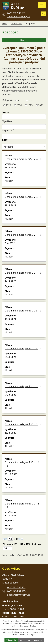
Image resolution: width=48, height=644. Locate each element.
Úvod (5, 23)
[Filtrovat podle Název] (24, 117)
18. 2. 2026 (10, 433)
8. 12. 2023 (10, 515)
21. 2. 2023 (10, 395)
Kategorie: (8, 100)
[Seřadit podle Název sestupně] (11, 112)
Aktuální (9, 181)
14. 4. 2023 (10, 281)
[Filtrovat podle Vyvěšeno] (24, 127)
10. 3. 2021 (10, 319)
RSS (32, 40)
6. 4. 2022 (10, 243)
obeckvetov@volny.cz (18, 16)
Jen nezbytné (25, 640)
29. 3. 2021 (10, 167)
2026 (41, 105)
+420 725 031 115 (16, 591)
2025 (30, 105)
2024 (19, 105)
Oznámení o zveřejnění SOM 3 (23, 311)
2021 (20, 100)
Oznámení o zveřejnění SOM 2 (23, 386)
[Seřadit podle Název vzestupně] (11, 111)
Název (6, 112)
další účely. (32, 626)
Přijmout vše (11, 640)
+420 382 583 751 (16, 587)
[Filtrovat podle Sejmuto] (24, 137)
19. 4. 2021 (10, 205)
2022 (31, 100)
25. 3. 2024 (10, 357)
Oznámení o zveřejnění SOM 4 (23, 159)
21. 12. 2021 (11, 474)
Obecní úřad (16, 23)
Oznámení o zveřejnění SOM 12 (22, 464)
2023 (8, 105)
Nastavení (38, 640)
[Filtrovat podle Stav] (24, 147)
